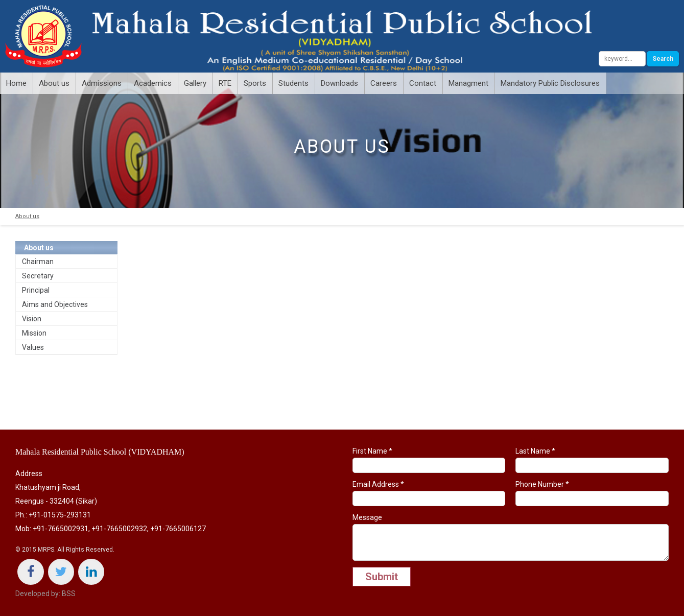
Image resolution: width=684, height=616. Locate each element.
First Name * (429, 460)
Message (511, 537)
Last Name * (592, 460)
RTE (225, 83)
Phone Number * (592, 493)
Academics (153, 83)
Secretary (38, 276)
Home (16, 83)
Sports (255, 83)
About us (54, 83)
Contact (423, 83)
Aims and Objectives (55, 304)
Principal (36, 290)
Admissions (102, 83)
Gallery (195, 83)
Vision (32, 319)
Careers (384, 83)
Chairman (38, 262)
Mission (34, 333)
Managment (468, 83)
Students (293, 83)
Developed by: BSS (45, 594)
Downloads (339, 83)
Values (33, 347)
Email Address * (429, 493)
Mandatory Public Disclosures (550, 83)
